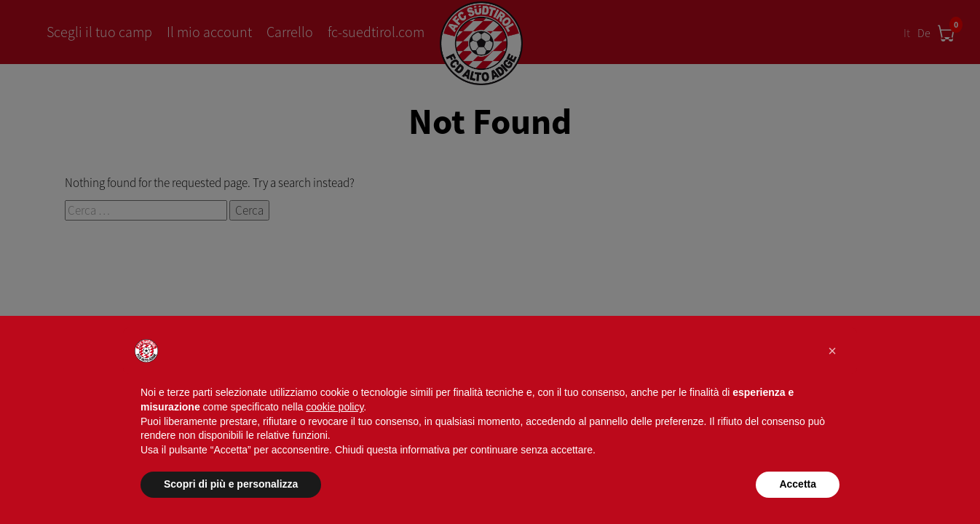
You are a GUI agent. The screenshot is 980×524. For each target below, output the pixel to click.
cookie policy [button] (335, 407)
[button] (832, 351)
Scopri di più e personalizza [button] (231, 484)
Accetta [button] (798, 484)
